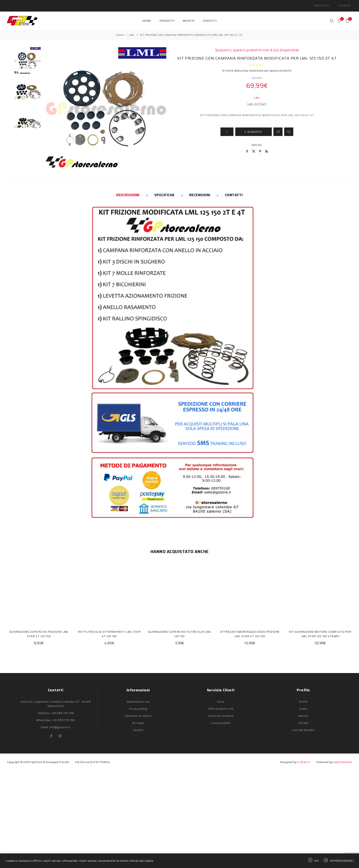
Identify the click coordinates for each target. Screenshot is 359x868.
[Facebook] (51, 733)
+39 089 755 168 (62, 710)
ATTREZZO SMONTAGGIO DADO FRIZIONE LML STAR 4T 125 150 (250, 630)
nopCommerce (342, 759)
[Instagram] (60, 733)
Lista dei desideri (303, 727)
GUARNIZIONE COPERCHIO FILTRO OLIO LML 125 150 (180, 630)
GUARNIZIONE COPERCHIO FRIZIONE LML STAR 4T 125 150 (39, 630)
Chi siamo (138, 720)
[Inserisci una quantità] (227, 128)
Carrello (303, 720)
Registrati (326, 4)
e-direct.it (304, 759)
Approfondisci (342, 861)
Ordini (303, 705)
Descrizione (128, 192)
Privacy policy (138, 705)
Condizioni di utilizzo (138, 712)
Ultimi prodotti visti (221, 705)
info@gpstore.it (60, 724)
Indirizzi (303, 712)
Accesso (346, 4)
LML (257, 94)
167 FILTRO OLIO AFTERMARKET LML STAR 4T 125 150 (109, 630)
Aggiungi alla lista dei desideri (289, 128)
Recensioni (200, 192)
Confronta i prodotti (221, 712)
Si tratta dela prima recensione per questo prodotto (257, 67)
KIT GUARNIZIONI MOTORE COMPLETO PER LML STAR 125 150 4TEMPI (320, 630)
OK (317, 861)
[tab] (128, 192)
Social (257, 141)
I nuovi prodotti (221, 720)
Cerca (221, 698)
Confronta (278, 128)
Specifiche (164, 192)
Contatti (234, 192)
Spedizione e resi (138, 698)
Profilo (303, 698)
